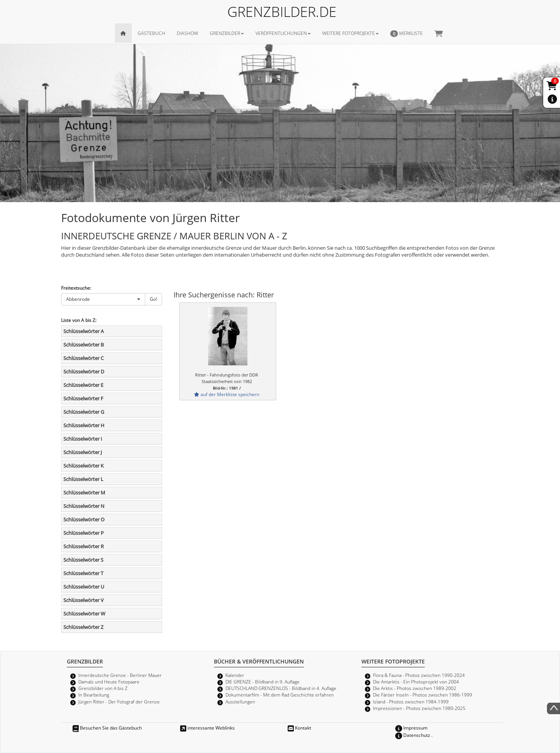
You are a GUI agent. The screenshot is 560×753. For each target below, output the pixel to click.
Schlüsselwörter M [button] (84, 493)
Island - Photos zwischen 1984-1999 (411, 702)
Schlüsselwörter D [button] (84, 372)
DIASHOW (187, 33)
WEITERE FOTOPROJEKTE (350, 33)
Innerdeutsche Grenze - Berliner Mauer (120, 675)
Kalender (235, 675)
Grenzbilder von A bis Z (103, 688)
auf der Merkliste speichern (227, 394)
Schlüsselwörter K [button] (84, 466)
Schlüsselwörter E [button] (83, 385)
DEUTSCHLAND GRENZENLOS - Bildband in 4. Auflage (281, 688)
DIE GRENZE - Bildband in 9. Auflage (263, 682)
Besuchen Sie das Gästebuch (107, 728)
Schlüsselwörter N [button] (84, 506)
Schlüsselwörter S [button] (83, 560)
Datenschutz (413, 735)
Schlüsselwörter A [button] (84, 331)
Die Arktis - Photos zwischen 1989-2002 (415, 688)
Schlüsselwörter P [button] (84, 533)
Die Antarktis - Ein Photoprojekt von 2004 (416, 682)
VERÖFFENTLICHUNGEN (283, 33)
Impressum (411, 728)
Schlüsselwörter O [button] (84, 519)
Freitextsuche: (76, 288)
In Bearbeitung (94, 695)
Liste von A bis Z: (79, 320)
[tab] (112, 331)
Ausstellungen (240, 702)
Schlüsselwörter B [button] (84, 345)
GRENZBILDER (227, 33)
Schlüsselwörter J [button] (83, 452)
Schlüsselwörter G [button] (84, 412)
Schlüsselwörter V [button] (84, 600)
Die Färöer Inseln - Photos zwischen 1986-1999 (422, 695)
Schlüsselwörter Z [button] (83, 627)
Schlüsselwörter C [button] (84, 358)
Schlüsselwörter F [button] (83, 398)
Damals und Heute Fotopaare (109, 682)
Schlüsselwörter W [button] (84, 614)
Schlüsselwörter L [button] (83, 479)
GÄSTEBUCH (151, 33)
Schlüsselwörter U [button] (84, 587)
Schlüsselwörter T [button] (83, 573)
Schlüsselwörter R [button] (84, 546)
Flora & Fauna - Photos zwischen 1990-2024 (419, 675)
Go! (153, 299)
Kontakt (299, 728)
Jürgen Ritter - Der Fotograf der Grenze (119, 702)
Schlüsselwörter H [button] (84, 425)
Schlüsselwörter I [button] (83, 439)
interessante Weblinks (207, 728)
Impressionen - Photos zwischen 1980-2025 (419, 708)
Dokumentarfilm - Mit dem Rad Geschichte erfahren (280, 695)
